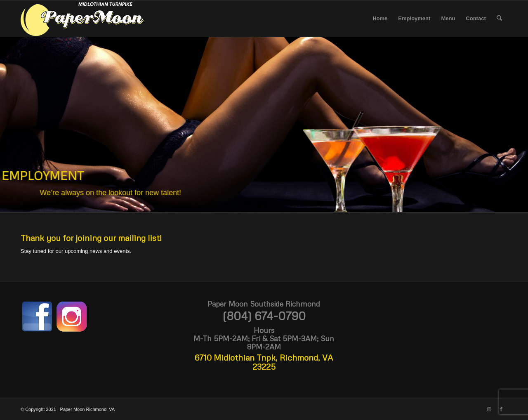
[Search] (499, 19)
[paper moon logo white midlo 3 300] (82, 19)
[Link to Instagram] (489, 409)
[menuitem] (380, 19)
